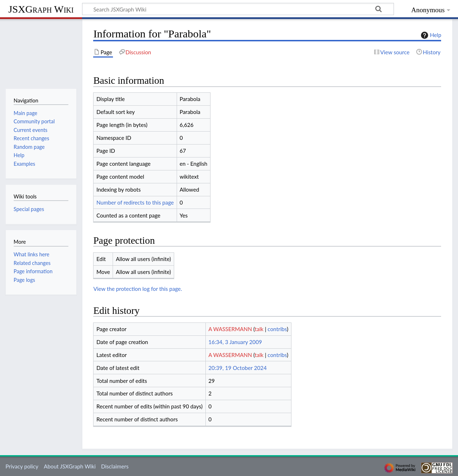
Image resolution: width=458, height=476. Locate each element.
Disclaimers (115, 466)
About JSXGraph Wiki (70, 466)
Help (430, 35)
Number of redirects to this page (135, 202)
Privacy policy (22, 466)
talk (259, 329)
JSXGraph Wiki (41, 9)
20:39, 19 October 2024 (237, 368)
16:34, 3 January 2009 (235, 342)
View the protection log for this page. (138, 289)
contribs (277, 329)
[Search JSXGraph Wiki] (238, 9)
